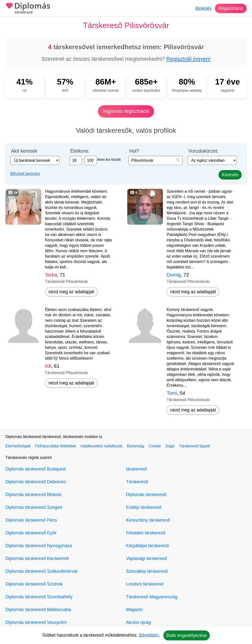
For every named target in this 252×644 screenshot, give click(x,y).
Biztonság (135, 446)
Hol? (134, 151)
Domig (174, 275)
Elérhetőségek (18, 446)
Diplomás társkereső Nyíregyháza (39, 546)
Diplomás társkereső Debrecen (36, 482)
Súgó (170, 446)
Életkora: (80, 151)
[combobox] (156, 161)
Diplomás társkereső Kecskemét (37, 558)
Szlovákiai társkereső (147, 571)
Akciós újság (138, 622)
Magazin (134, 610)
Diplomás (28, 9)
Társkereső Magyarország (152, 597)
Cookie (155, 446)
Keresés (230, 175)
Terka (51, 275)
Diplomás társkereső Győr (31, 533)
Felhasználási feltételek (55, 446)
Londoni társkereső (145, 584)
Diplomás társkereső (146, 495)
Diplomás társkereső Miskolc (34, 495)
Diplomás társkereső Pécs (31, 520)
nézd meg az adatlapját (71, 292)
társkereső (136, 469)
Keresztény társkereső (148, 520)
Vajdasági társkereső (147, 558)
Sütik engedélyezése (187, 635)
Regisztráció (231, 8)
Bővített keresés (25, 174)
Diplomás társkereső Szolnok (34, 584)
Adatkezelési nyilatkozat (102, 446)
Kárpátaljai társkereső (147, 546)
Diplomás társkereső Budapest (36, 469)
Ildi (48, 366)
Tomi (172, 393)
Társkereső (137, 482)
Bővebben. (149, 635)
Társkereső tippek (195, 446)
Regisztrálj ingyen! (189, 59)
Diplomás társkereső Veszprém (36, 622)
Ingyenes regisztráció (126, 111)
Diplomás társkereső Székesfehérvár (42, 571)
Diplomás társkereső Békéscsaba (38, 610)
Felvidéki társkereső (146, 533)
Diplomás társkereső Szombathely (39, 597)
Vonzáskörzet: (203, 151)
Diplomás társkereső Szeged (34, 507)
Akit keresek (24, 151)
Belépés (203, 8)
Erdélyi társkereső (144, 507)
